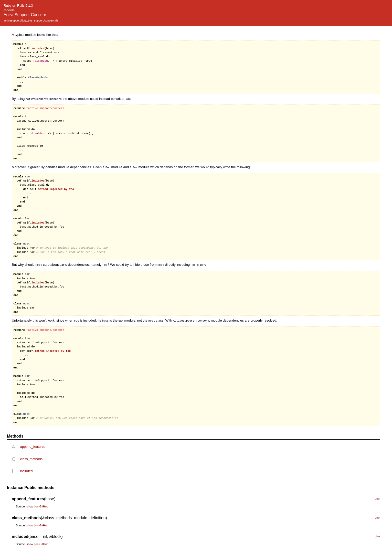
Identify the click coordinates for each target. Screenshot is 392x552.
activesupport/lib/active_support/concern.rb (31, 20)
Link (377, 498)
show (30, 505)
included (27, 470)
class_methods (31, 458)
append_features (33, 446)
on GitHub (42, 505)
